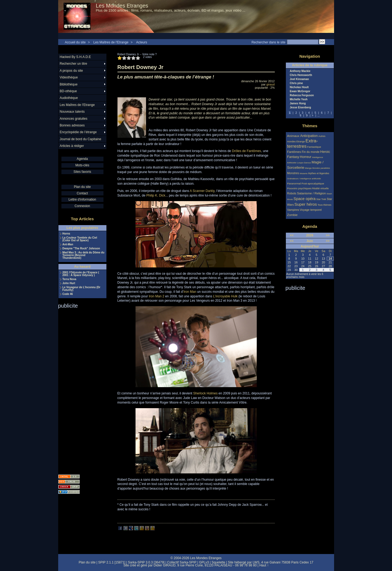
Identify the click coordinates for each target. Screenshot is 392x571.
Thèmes (310, 126)
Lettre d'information (82, 199)
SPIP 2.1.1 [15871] (112, 562)
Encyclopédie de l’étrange (78, 132)
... (318, 116)
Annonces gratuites (74, 119)
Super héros (306, 204)
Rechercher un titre (74, 64)
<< (292, 235)
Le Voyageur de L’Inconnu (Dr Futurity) (81, 289)
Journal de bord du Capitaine (81, 139)
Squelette (218, 562)
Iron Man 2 (156, 296)
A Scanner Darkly (202, 191)
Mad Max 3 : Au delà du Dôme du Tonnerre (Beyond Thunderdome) (84, 255)
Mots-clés (82, 165)
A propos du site (71, 71)
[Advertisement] (80, 390)
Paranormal (294, 183)
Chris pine (296, 83)
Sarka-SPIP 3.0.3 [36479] (146, 562)
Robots (292, 193)
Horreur (306, 157)
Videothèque (69, 77)
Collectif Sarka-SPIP (182, 562)
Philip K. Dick (156, 195)
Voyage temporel (311, 210)
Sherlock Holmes (205, 393)
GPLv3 (204, 562)
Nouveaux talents (72, 112)
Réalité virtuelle (321, 188)
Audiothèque (69, 98)
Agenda (82, 159)
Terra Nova (70, 279)
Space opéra (305, 199)
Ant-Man (68, 245)
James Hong (298, 104)
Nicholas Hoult (299, 87)
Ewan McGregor (300, 91)
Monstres (293, 173)
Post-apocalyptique (313, 183)
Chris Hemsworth (301, 75)
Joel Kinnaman (299, 79)
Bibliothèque (69, 84)
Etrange (301, 142)
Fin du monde (311, 152)
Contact (82, 193)
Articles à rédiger (72, 146)
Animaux (294, 136)
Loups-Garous (304, 163)
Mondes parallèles (321, 168)
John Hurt (69, 283)
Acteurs (142, 42)
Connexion (82, 206)
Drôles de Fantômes (247, 151)
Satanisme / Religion (311, 193)
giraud (271, 84)
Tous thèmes (325, 205)
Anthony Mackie (300, 71)
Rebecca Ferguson (302, 95)
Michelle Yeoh (299, 99)
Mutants (303, 173)
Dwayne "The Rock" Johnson (81, 249)
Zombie (292, 215)
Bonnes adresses (72, 125)
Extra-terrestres (303, 144)
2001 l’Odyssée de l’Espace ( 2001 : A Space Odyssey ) (81, 274)
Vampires (293, 210)
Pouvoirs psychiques (299, 188)
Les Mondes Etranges (122, 6)
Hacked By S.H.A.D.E (75, 57)
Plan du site (82, 187)
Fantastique (314, 147)
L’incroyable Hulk (225, 296)
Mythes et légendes (319, 173)
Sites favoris (82, 172)
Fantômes (294, 152)
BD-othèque (68, 91)
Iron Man (190, 292)
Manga (308, 168)
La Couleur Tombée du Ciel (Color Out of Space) (80, 239)
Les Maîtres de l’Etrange (111, 42)
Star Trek (321, 199)
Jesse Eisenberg (301, 108)
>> (328, 235)
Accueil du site (75, 42)
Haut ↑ (264, 565)
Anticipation (309, 136)
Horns (66, 234)
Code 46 (68, 294)
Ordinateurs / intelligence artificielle (304, 179)
